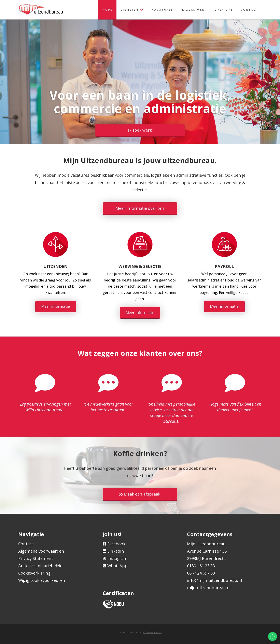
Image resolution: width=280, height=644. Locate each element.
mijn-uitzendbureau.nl (209, 588)
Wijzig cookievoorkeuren (42, 580)
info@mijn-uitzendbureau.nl (214, 580)
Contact (26, 544)
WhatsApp (117, 566)
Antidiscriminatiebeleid (40, 566)
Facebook (116, 544)
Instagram (117, 558)
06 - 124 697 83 (201, 573)
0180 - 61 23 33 (201, 566)
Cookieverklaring (34, 573)
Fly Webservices (152, 632)
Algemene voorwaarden (41, 551)
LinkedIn (116, 551)
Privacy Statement (36, 558)
